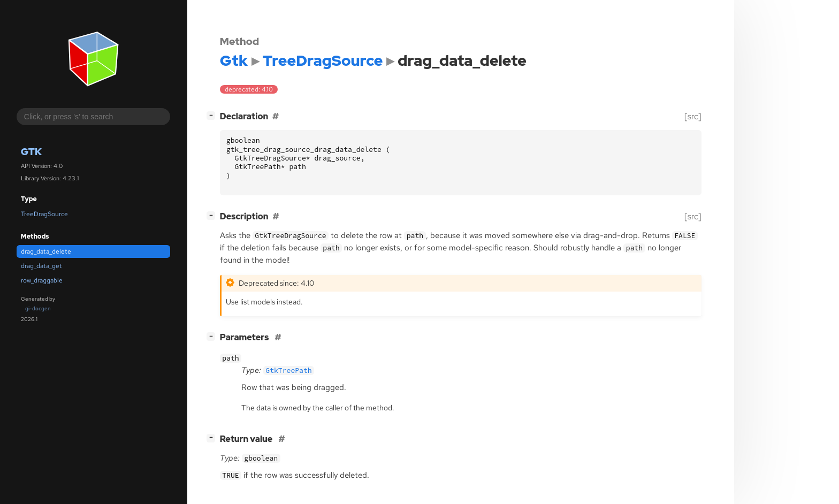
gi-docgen (38, 308)
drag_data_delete (46, 251)
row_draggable (42, 280)
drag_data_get (41, 266)
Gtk (31, 152)
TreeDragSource (44, 214)
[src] (693, 116)
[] (213, 115)
